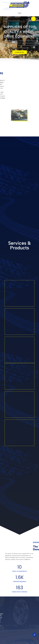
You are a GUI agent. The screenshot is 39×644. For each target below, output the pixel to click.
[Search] (17, 19)
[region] (19, 39)
